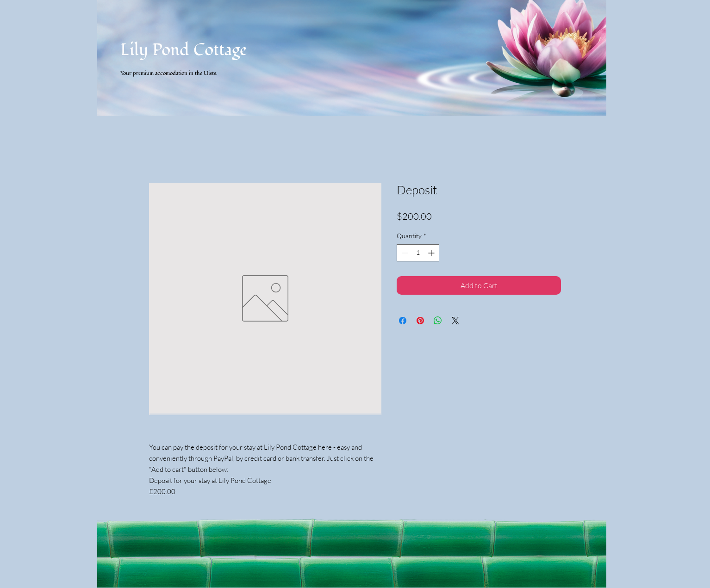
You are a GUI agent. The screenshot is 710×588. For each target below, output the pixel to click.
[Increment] (432, 253)
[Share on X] (455, 321)
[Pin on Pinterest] (420, 321)
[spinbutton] (418, 253)
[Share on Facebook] (403, 321)
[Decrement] (404, 253)
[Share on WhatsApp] (438, 321)
